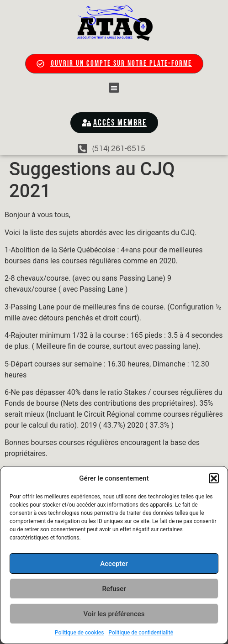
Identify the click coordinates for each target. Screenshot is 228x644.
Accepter (114, 564)
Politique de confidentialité (141, 633)
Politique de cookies (79, 633)
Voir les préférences (114, 614)
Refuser (114, 589)
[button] (214, 478)
